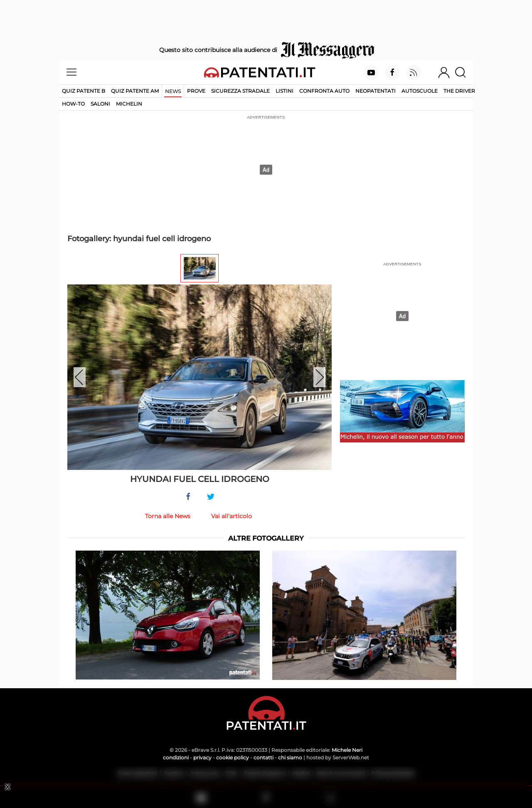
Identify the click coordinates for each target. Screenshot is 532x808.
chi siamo (290, 757)
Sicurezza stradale (240, 91)
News (173, 91)
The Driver (459, 91)
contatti (264, 757)
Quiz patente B (84, 91)
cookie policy (233, 757)
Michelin (129, 104)
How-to (73, 104)
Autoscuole (420, 91)
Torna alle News (168, 516)
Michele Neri (347, 750)
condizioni (176, 757)
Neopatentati (376, 91)
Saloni (100, 104)
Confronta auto (324, 91)
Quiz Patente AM (135, 91)
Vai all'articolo (232, 516)
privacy (202, 757)
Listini (284, 91)
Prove (196, 91)
